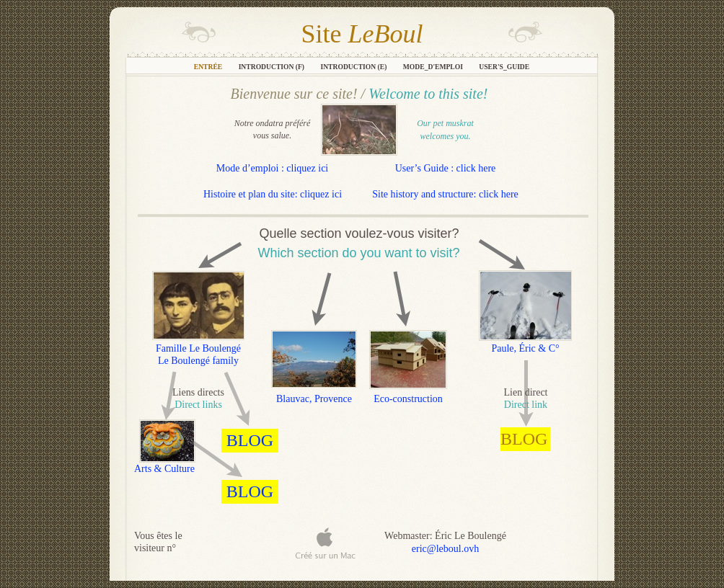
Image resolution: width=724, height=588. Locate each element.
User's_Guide (504, 67)
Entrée (209, 67)
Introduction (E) (354, 67)
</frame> (550, 548)
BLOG (524, 439)
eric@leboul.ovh (445, 549)
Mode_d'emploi (434, 67)
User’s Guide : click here (446, 168)
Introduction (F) (273, 67)
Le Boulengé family (198, 361)
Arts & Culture (164, 469)
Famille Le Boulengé (198, 348)
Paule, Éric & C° (525, 348)
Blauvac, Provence (314, 399)
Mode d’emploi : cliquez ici (273, 168)
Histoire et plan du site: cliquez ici (273, 194)
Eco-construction (408, 399)
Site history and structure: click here (445, 194)
